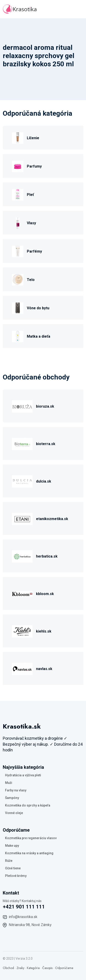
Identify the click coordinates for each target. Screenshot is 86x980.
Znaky (20, 968)
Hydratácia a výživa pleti (23, 775)
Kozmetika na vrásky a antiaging (29, 853)
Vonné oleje (14, 813)
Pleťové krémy (16, 876)
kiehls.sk (44, 631)
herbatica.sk (47, 556)
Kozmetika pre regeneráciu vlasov (31, 838)
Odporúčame (64, 968)
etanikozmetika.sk (52, 519)
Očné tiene (13, 868)
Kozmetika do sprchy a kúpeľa (28, 805)
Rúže (9, 861)
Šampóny (12, 798)
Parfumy (34, 166)
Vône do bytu (38, 308)
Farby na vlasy (16, 790)
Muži (9, 783)
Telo (31, 280)
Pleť (30, 195)
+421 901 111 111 (24, 907)
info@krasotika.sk (23, 917)
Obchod (8, 968)
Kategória (33, 968)
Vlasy (31, 223)
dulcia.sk (44, 481)
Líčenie (33, 138)
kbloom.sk (45, 594)
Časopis (47, 968)
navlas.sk (44, 669)
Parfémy (34, 251)
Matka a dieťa (39, 336)
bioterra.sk (46, 444)
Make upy (12, 846)
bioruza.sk (45, 406)
